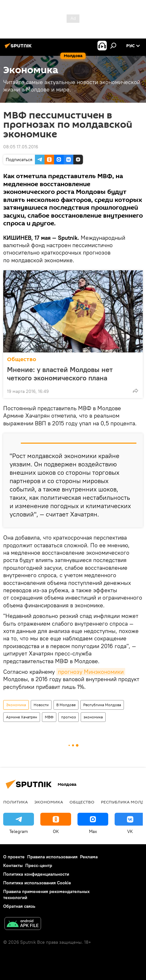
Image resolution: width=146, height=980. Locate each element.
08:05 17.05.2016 (21, 147)
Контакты (13, 865)
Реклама (89, 857)
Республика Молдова (102, 705)
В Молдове (66, 705)
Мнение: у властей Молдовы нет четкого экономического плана (60, 374)
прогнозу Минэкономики (91, 672)
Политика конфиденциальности (36, 874)
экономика (93, 717)
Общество (22, 359)
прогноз (69, 717)
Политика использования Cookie (37, 883)
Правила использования (52, 857)
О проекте (14, 857)
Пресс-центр (39, 865)
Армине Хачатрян (22, 717)
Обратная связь (19, 906)
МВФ (49, 717)
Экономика (16, 705)
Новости (41, 705)
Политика (16, 802)
